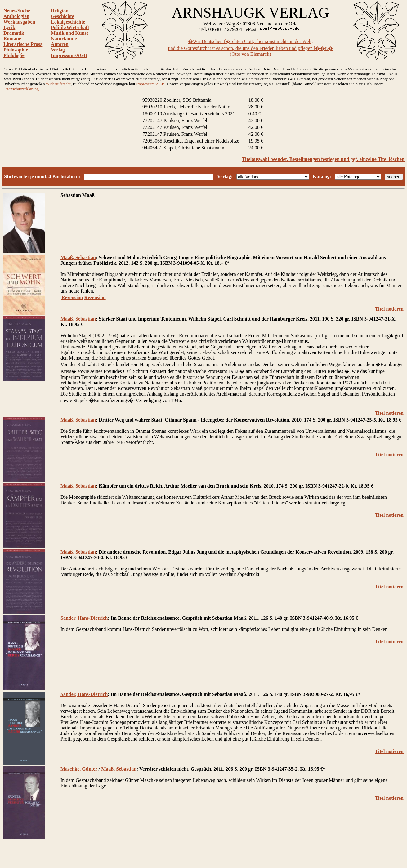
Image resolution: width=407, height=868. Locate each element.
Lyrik (9, 27)
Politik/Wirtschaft (70, 27)
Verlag (58, 50)
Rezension (72, 297)
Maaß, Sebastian (78, 257)
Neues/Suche (17, 11)
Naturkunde (64, 39)
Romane (12, 39)
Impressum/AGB (69, 55)
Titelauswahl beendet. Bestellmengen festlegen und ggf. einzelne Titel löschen (323, 159)
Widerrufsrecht (58, 84)
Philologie (14, 55)
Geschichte (63, 16)
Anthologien (16, 16)
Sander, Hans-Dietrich (84, 618)
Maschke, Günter (79, 769)
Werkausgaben (19, 22)
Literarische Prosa (23, 44)
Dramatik (14, 33)
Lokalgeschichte (68, 22)
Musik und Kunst (69, 33)
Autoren (60, 44)
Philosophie (16, 50)
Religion (60, 11)
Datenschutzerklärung (21, 89)
